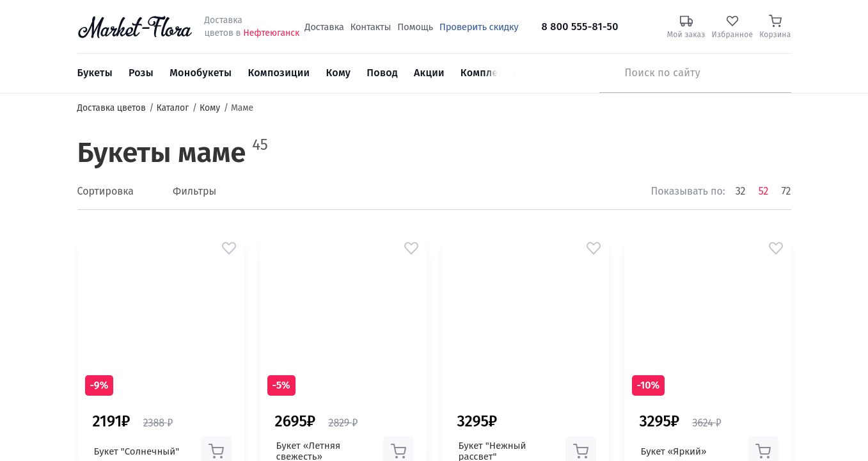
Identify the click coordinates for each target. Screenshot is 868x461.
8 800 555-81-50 (580, 27)
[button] (229, 248)
